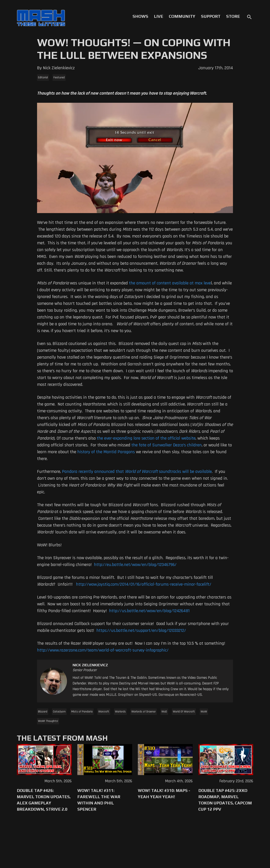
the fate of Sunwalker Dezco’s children (167, 445)
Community (182, 16)
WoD (164, 712)
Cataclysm (59, 712)
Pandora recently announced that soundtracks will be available (137, 472)
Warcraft (104, 712)
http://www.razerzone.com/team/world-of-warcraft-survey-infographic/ (103, 650)
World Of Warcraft (184, 712)
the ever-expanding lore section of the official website (146, 438)
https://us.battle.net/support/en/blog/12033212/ (141, 631)
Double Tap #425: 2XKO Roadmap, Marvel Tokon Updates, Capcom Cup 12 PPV (225, 800)
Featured (59, 77)
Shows (140, 16)
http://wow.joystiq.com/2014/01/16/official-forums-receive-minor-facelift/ (144, 584)
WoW (204, 712)
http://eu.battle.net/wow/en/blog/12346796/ (135, 565)
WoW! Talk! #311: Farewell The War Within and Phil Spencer (99, 800)
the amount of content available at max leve (170, 283)
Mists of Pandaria (82, 712)
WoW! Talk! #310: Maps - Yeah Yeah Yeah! (164, 794)
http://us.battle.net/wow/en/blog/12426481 (149, 611)
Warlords (120, 712)
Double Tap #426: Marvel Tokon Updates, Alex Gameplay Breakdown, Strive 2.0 (44, 800)
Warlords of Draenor (144, 712)
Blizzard (43, 712)
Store (233, 16)
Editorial (43, 77)
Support (211, 16)
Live (159, 16)
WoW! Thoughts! (48, 721)
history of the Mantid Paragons (106, 452)
